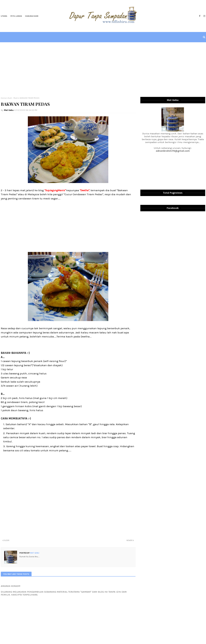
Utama (4, 16)
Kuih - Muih (13, 98)
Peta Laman (16, 16)
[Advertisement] (103, 70)
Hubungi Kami (32, 16)
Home (3, 98)
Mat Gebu (9, 110)
